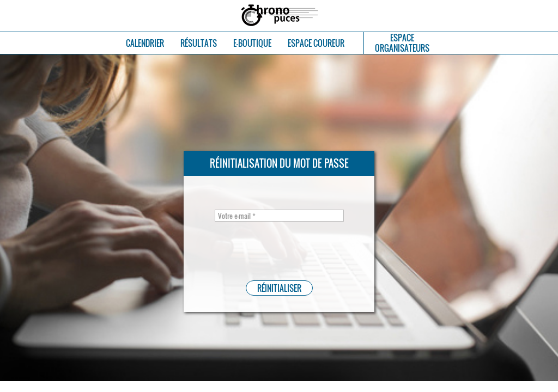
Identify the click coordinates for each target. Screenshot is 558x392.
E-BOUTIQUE (252, 43)
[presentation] (266, 248)
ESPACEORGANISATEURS (402, 43)
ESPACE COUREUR (316, 43)
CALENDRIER (145, 43)
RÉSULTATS (199, 43)
